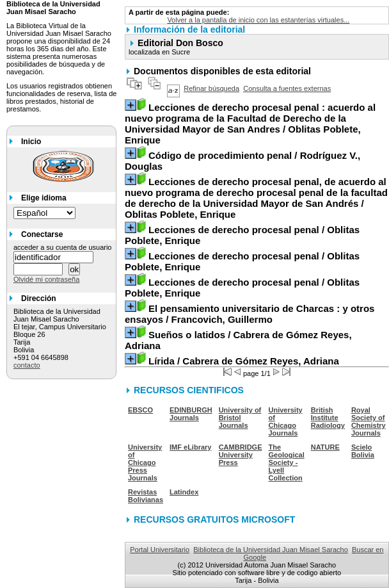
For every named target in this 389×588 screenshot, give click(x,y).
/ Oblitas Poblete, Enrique (250, 124)
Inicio (31, 142)
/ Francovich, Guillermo (250, 314)
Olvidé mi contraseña (46, 279)
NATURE (325, 447)
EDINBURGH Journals (191, 414)
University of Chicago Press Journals (145, 462)
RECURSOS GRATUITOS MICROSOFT (214, 519)
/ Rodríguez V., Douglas (242, 161)
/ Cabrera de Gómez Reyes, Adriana (238, 340)
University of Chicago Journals (286, 421)
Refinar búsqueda (211, 88)
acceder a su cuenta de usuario (63, 247)
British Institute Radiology (328, 418)
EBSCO (140, 410)
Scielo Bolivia (363, 451)
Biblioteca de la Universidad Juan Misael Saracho (271, 550)
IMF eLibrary (190, 447)
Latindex (184, 492)
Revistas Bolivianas (146, 496)
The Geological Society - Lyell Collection (287, 462)
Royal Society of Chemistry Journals (369, 421)
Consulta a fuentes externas (287, 88)
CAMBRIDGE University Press (241, 455)
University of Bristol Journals (240, 418)
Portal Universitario (160, 550)
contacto (27, 365)
